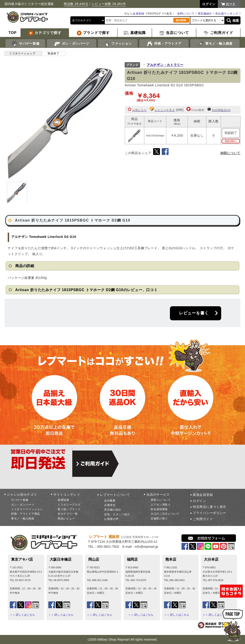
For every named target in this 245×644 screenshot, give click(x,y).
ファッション (118, 44)
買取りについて (161, 500)
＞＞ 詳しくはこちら (22, 615)
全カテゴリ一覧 (68, 514)
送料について (186, 14)
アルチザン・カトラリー (165, 65)
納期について (230, 153)
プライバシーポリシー (209, 513)
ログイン (200, 501)
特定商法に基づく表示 (209, 507)
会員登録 (138, 14)
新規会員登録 (203, 495)
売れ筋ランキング (227, 14)
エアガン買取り (161, 505)
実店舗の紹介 (113, 510)
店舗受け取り (159, 519)
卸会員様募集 (159, 509)
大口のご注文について (165, 514)
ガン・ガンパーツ (72, 44)
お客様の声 (111, 519)
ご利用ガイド (203, 519)
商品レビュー (66, 519)
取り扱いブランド (69, 509)
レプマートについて (115, 495)
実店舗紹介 (205, 14)
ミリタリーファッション (27, 509)
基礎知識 (63, 500)
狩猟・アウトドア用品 (26, 514)
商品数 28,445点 (76, 4)
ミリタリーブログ (69, 505)
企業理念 (110, 505)
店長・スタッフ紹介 (117, 514)
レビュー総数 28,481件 (109, 4)
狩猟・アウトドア (164, 44)
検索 (236, 20)
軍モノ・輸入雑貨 (215, 44)
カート (231, 4)
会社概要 (110, 501)
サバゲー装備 (25, 44)
